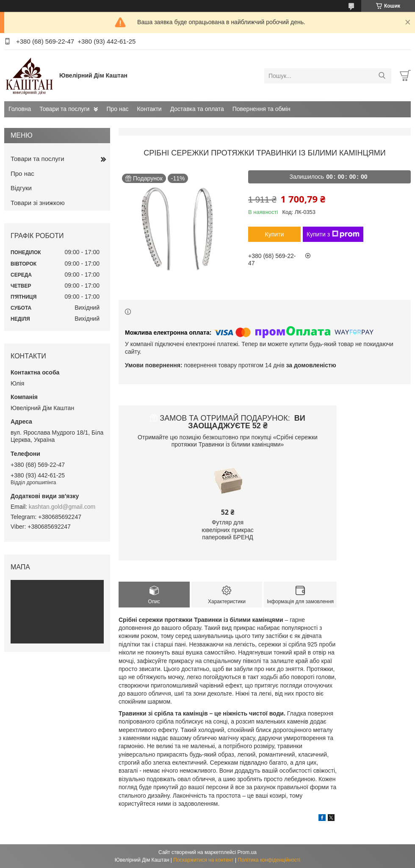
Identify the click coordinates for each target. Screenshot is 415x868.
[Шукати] (382, 76)
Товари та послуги (64, 109)
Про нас (117, 109)
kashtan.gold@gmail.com (62, 507)
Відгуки (21, 188)
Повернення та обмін (261, 109)
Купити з (333, 234)
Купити (275, 234)
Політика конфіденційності (269, 860)
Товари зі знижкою (38, 203)
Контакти (149, 109)
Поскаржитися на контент (203, 860)
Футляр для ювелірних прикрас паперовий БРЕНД (228, 530)
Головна (20, 109)
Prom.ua (247, 852)
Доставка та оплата (197, 109)
